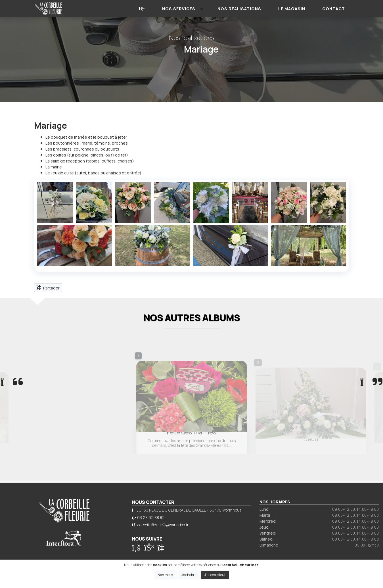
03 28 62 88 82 (151, 517)
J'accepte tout (215, 575)
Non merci (166, 575)
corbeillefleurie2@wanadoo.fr (163, 525)
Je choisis (189, 575)
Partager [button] (48, 287)
